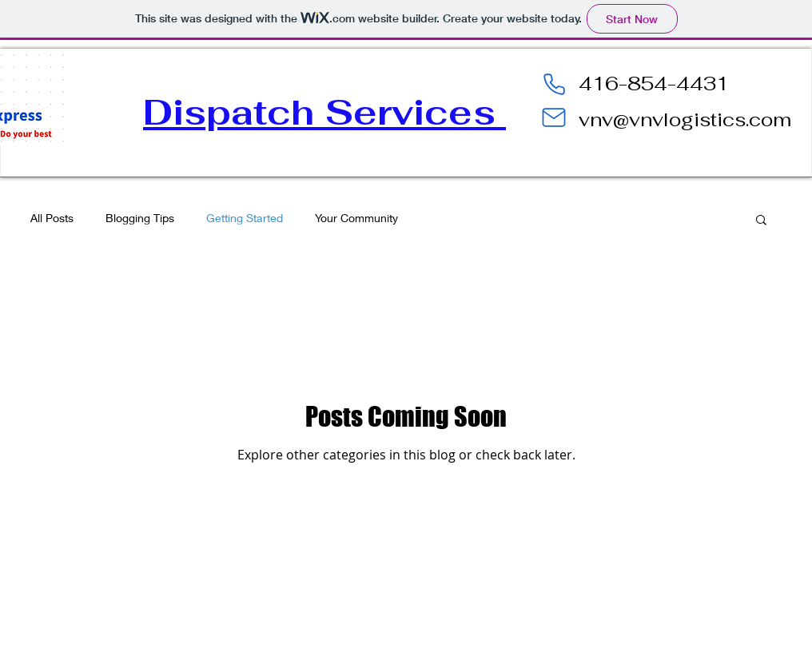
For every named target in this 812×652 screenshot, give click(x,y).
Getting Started (245, 218)
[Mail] (554, 117)
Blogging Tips (140, 218)
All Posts (52, 218)
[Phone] (554, 84)
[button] (761, 221)
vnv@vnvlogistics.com (685, 119)
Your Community (356, 218)
